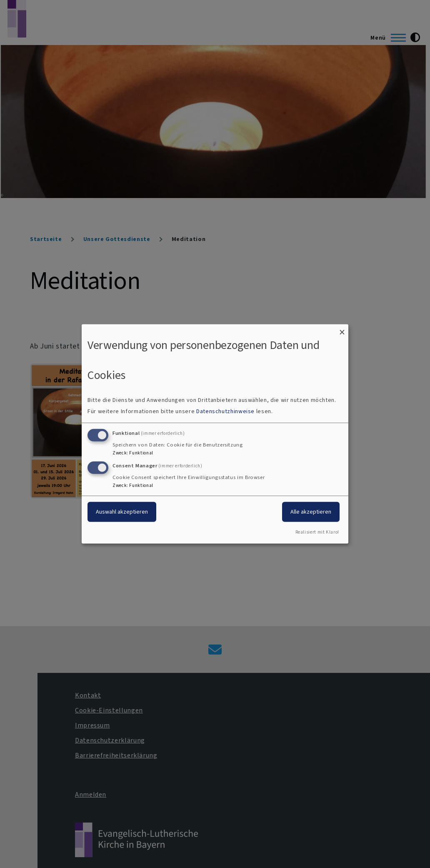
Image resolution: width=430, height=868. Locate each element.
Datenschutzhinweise (225, 411)
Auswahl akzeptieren (122, 511)
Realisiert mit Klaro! (317, 532)
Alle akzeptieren (311, 511)
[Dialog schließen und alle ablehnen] (342, 330)
